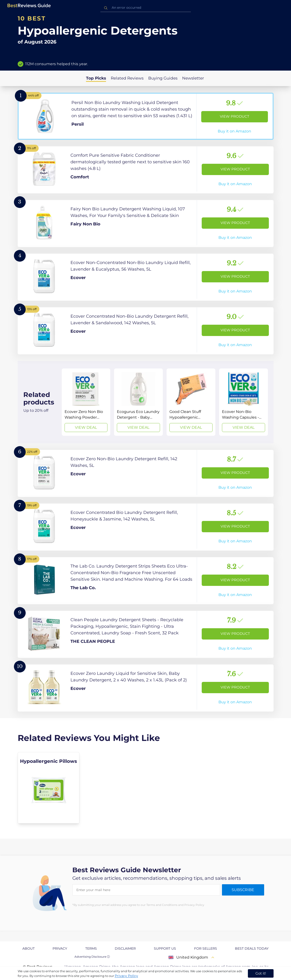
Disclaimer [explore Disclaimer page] (125, 948)
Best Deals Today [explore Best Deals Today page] (252, 948)
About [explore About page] (29, 948)
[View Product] (146, 116)
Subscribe (243, 890)
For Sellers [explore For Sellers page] (206, 948)
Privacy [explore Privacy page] (60, 948)
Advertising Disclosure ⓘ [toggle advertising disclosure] (92, 957)
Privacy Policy (126, 976)
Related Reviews (127, 78)
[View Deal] (86, 402)
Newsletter (193, 78)
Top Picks (96, 78)
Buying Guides (163, 78)
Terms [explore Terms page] (91, 948)
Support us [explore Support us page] (165, 948)
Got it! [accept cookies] (261, 973)
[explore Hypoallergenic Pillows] (49, 788)
